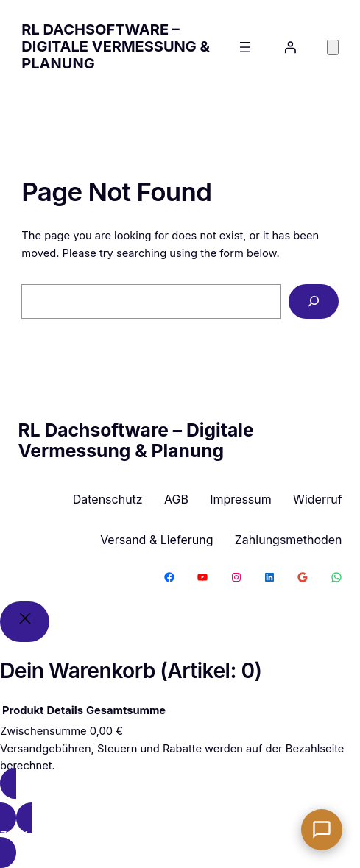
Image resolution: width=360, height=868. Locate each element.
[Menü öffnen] (245, 47)
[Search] (313, 302)
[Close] (25, 622)
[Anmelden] (290, 47)
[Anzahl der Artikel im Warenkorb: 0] (333, 47)
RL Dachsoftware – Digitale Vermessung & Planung (116, 46)
